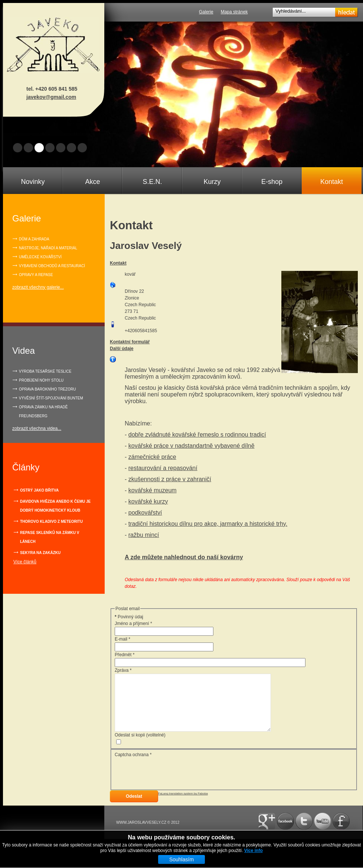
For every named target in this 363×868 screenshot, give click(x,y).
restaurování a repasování (163, 468)
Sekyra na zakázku (40, 553)
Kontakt (332, 182)
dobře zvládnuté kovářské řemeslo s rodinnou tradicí (197, 435)
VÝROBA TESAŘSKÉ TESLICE (45, 371)
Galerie (206, 12)
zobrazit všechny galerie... (38, 287)
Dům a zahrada (34, 239)
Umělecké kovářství (40, 257)
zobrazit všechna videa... (37, 428)
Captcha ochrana (133, 766)
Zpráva (123, 670)
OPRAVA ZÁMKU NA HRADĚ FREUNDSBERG (43, 412)
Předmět (125, 655)
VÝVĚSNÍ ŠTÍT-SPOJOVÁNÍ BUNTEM (51, 398)
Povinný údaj (129, 617)
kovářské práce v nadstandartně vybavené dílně (192, 446)
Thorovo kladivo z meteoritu (51, 522)
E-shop (272, 182)
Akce (92, 182)
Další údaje (122, 349)
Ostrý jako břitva (39, 490)
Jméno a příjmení (133, 624)
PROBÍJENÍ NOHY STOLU (41, 380)
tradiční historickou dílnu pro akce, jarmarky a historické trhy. (208, 524)
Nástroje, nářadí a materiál (48, 248)
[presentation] (171, 784)
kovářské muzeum (153, 490)
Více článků (25, 562)
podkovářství (145, 513)
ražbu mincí (144, 535)
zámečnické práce (152, 457)
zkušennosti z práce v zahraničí (170, 479)
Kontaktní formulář (130, 342)
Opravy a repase (36, 275)
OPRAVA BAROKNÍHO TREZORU (47, 389)
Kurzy (212, 182)
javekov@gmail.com (51, 97)
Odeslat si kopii (130, 746)
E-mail (122, 639)
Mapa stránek (234, 12)
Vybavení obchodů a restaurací (52, 266)
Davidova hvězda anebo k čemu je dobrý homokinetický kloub (55, 506)
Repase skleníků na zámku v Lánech (50, 537)
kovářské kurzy (148, 501)
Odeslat (134, 807)
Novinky (33, 182)
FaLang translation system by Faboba (183, 805)
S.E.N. (152, 182)
